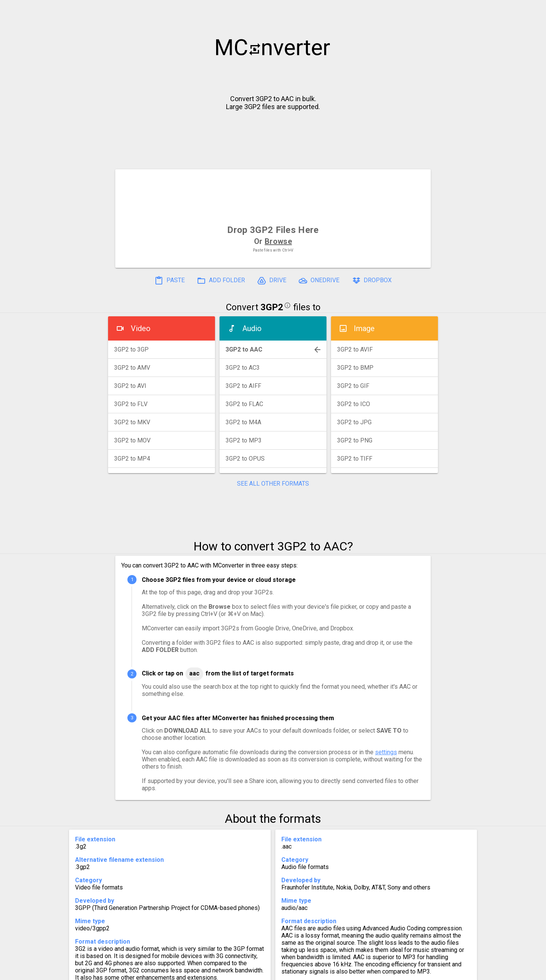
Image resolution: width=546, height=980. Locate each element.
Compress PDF (256, 971)
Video (141, 328)
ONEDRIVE (319, 281)
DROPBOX (372, 281)
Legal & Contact (391, 971)
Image (364, 328)
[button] (533, 10)
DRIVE (272, 281)
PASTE (169, 281)
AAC (194, 673)
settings (386, 752)
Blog (295, 971)
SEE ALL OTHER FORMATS (273, 484)
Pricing (212, 971)
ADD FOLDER (221, 281)
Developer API (334, 971)
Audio (252, 328)
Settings (178, 971)
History (142, 971)
